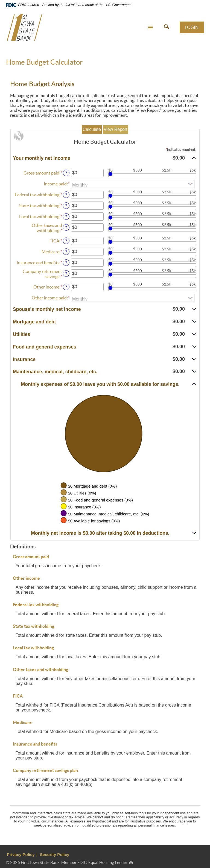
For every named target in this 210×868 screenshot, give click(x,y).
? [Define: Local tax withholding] (66, 217)
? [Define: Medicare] (66, 252)
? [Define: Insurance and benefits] (66, 263)
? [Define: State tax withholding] (66, 206)
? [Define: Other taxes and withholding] (66, 227)
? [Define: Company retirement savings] (66, 274)
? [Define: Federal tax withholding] (66, 195)
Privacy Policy (21, 855)
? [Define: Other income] (66, 287)
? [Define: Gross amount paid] (66, 173)
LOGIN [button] (192, 27)
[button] (150, 27)
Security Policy (55, 855)
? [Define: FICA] (66, 241)
